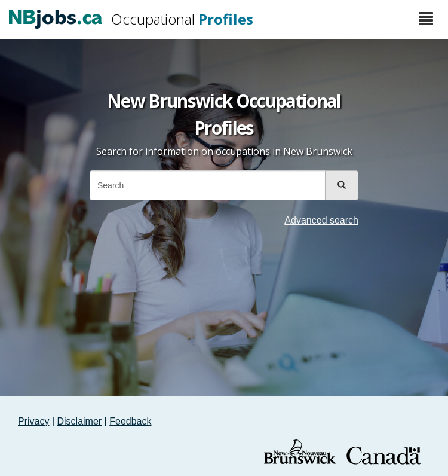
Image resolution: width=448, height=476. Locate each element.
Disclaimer (80, 421)
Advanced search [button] (321, 220)
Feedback (130, 421)
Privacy (33, 421)
